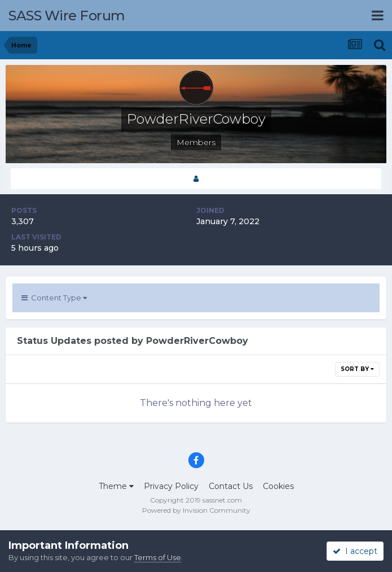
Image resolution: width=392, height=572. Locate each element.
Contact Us (231, 486)
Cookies (278, 486)
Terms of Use (158, 557)
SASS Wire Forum (67, 16)
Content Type (54, 298)
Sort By (357, 369)
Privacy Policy (171, 486)
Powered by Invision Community (196, 510)
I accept (355, 551)
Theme (116, 486)
